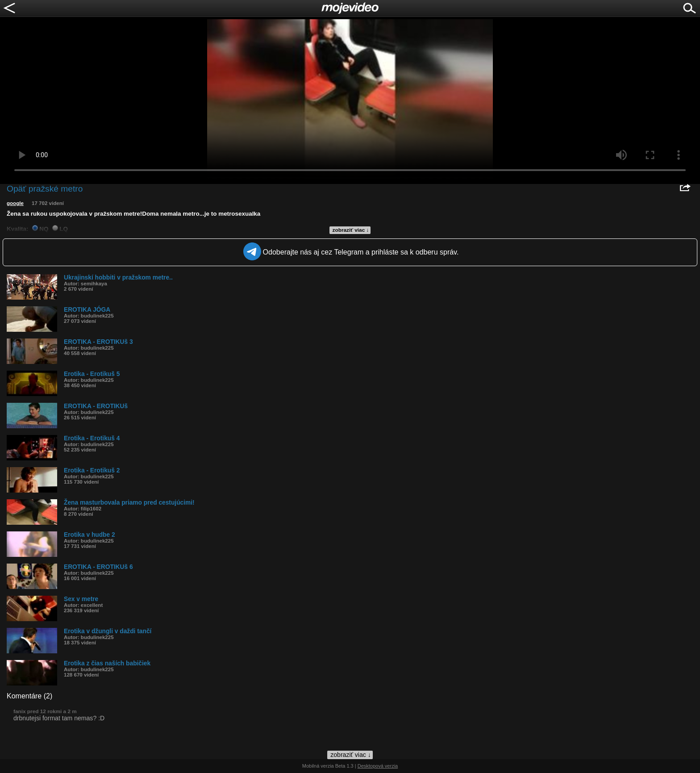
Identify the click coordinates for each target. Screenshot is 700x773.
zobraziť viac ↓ (351, 230)
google (15, 203)
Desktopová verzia (378, 766)
